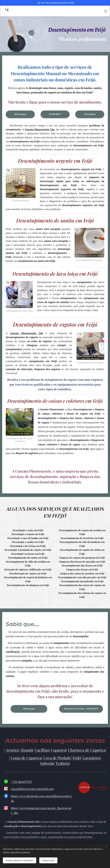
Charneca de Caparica (87, 750)
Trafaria (62, 763)
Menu (106, 11)
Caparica (59, 750)
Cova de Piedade (57, 758)
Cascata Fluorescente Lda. (40, 129)
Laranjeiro (91, 758)
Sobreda (47, 763)
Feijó (77, 758)
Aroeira (12, 750)
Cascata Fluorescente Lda (26, 333)
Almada (26, 750)
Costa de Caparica (26, 758)
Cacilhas (42, 750)
